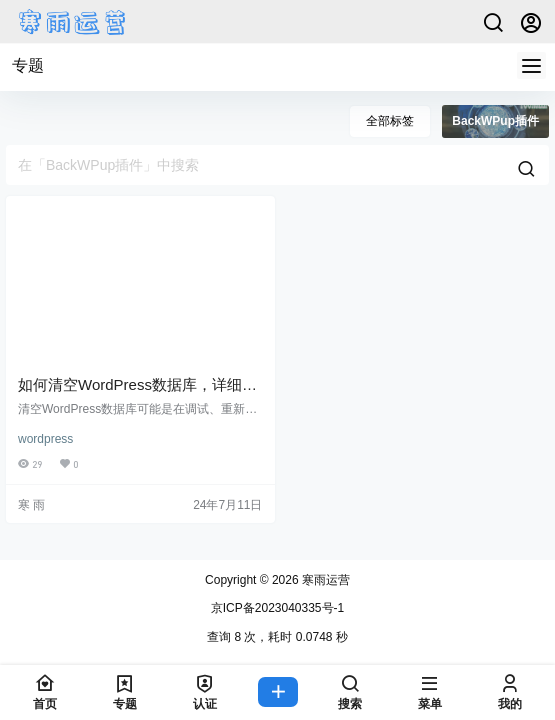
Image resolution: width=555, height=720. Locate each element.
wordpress (45, 439)
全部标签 (390, 121)
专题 (28, 65)
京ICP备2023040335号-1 (277, 608)
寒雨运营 (324, 580)
